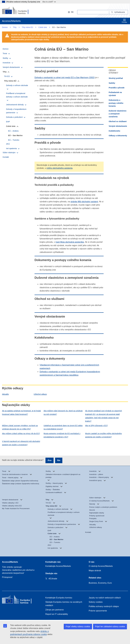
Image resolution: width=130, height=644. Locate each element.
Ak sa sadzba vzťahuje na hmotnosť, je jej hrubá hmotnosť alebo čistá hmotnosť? (21, 412)
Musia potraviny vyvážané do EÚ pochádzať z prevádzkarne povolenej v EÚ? (62, 435)
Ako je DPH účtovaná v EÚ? (96, 426)
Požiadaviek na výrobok (115, 94)
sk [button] (71, 12)
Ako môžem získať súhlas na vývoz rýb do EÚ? (21, 434)
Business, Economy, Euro (100, 583)
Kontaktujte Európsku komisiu (59, 598)
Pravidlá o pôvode (117, 88)
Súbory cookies (96, 602)
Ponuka (124, 21)
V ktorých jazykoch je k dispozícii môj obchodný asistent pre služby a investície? (21, 443)
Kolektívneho (114, 131)
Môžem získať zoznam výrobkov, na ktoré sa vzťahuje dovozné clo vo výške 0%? (20, 427)
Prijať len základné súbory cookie (110, 627)
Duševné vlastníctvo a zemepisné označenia (117, 114)
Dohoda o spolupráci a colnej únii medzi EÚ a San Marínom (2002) (65, 78)
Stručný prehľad (116, 78)
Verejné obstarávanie (118, 126)
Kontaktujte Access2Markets (58, 566)
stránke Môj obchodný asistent (84, 202)
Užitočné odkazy (40, 394)
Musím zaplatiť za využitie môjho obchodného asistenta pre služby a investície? (104, 435)
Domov (5, 27)
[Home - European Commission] (20, 600)
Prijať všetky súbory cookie (78, 627)
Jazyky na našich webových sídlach (105, 598)
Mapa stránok (95, 571)
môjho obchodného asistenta (59, 168)
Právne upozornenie (98, 611)
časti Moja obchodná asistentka (70, 242)
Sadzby (112, 83)
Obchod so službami (118, 121)
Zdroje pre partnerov (55, 610)
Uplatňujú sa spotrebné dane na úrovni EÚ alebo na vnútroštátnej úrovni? (63, 427)
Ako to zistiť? (49, 2)
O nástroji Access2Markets (101, 566)
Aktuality (5, 394)
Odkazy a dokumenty (118, 136)
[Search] (119, 12)
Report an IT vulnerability (57, 614)
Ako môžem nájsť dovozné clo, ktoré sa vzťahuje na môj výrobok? (63, 412)
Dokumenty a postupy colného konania (116, 103)
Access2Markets (10, 562)
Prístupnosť (7, 577)
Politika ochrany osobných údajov (104, 606)
